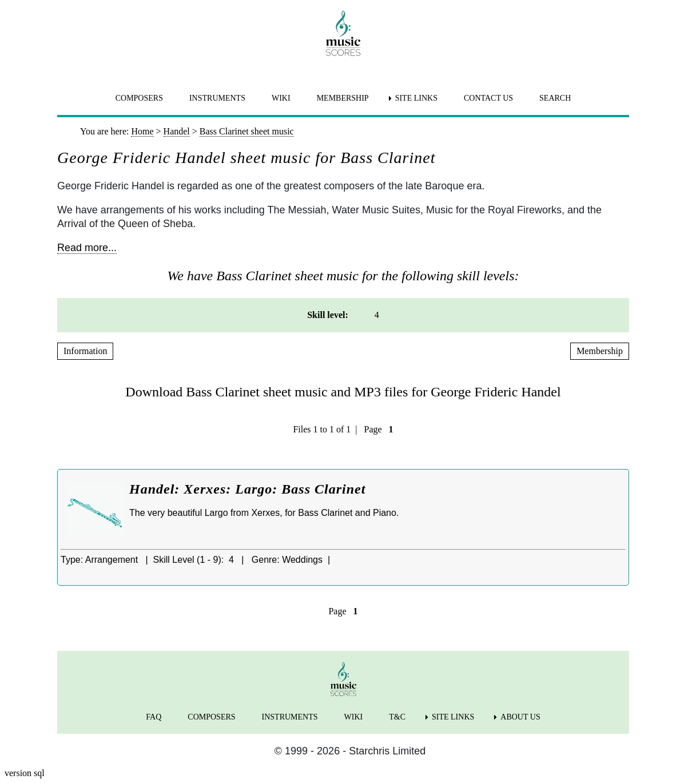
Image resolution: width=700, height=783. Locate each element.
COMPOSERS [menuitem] (139, 98)
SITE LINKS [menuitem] (416, 98)
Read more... (87, 248)
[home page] (343, 33)
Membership (600, 351)
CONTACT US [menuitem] (488, 98)
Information (85, 351)
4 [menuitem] (377, 315)
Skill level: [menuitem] (328, 315)
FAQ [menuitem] (154, 717)
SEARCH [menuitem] (555, 98)
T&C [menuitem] (397, 717)
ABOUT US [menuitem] (520, 717)
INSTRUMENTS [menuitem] (217, 98)
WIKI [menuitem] (281, 98)
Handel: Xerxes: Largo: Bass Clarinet (247, 489)
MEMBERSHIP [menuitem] (343, 98)
